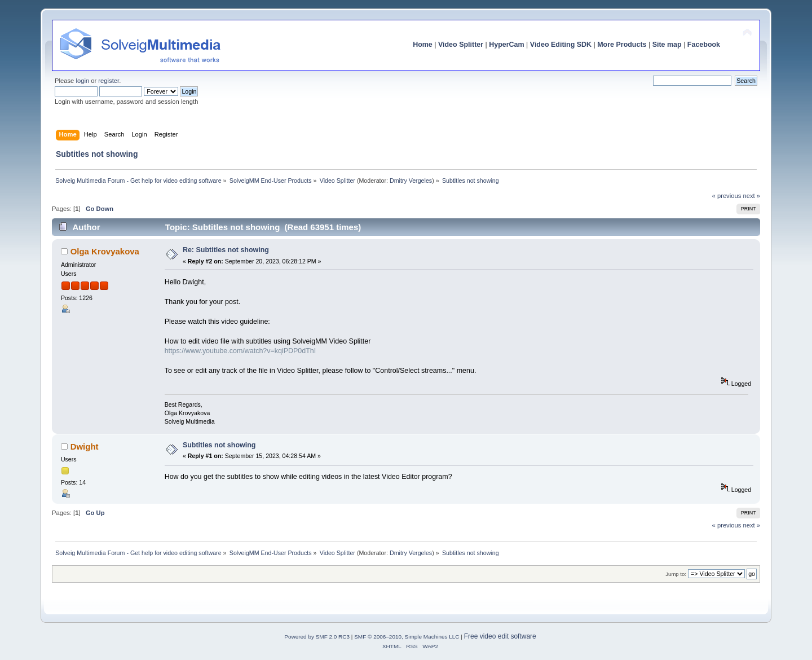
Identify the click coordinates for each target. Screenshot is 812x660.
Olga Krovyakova (105, 251)
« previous (727, 196)
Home (423, 45)
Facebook (704, 45)
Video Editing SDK (561, 45)
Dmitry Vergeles (411, 181)
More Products (622, 45)
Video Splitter (461, 45)
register (109, 81)
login (82, 81)
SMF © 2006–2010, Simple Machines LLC (407, 637)
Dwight (85, 446)
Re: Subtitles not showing (226, 250)
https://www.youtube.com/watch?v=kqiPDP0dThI (240, 351)
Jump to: (676, 574)
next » (751, 196)
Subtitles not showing (219, 445)
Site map (667, 45)
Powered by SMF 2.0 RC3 (317, 637)
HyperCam (506, 45)
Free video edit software (500, 636)
